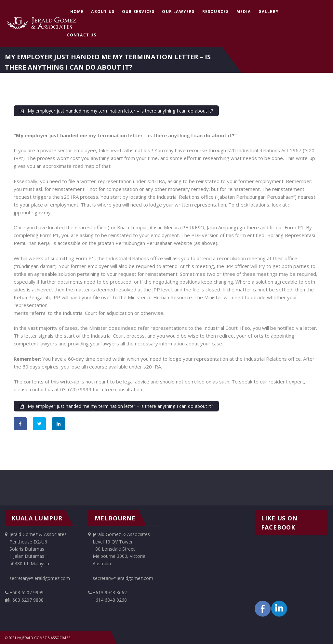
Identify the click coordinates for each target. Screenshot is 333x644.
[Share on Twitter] (39, 424)
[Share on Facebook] (20, 424)
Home (77, 12)
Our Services (138, 12)
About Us (103, 12)
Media (244, 12)
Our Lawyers (178, 12)
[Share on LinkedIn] (59, 424)
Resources (216, 12)
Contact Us (82, 35)
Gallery (269, 12)
